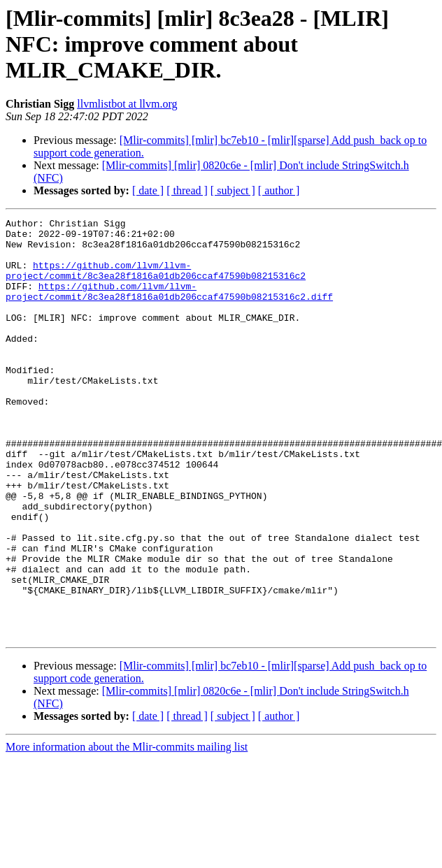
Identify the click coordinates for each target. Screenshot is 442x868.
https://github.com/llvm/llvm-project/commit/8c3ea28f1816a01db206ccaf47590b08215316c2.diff (169, 307)
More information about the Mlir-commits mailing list (127, 831)
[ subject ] (233, 190)
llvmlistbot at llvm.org (127, 104)
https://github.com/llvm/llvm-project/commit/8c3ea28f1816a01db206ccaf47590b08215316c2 (156, 282)
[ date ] (148, 190)
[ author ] (279, 190)
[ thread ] (187, 190)
